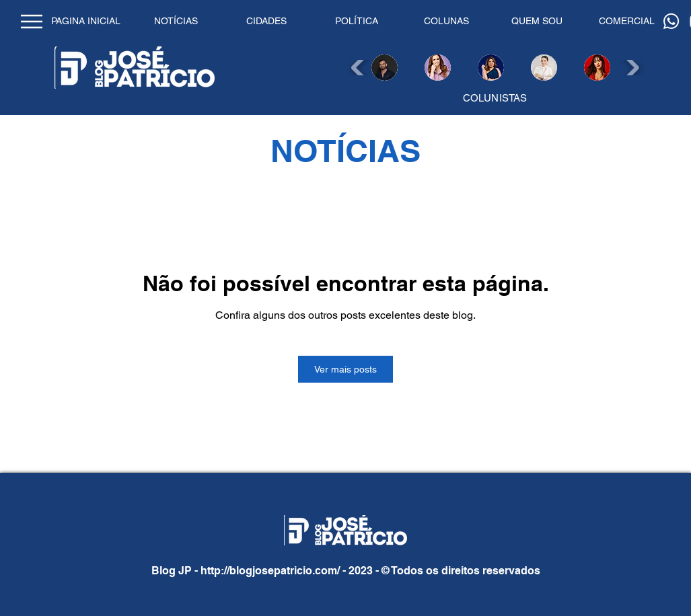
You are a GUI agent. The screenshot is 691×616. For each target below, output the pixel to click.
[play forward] (631, 68)
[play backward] (360, 68)
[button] (385, 68)
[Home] (32, 21)
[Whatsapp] (671, 21)
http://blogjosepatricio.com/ (270, 571)
